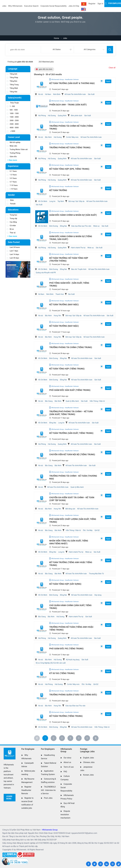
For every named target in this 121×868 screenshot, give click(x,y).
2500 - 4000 (13, 124)
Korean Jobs (88, 775)
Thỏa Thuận (13, 103)
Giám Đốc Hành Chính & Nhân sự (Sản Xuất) (73, 215)
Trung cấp (12, 218)
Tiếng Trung (13, 85)
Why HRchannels (15, 6)
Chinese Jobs (89, 762)
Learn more (9, 798)
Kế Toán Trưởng (58, 190)
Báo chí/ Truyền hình (79, 269)
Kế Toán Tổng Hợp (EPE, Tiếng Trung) (69, 169)
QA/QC (97, 530)
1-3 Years (12, 175)
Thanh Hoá (60, 294)
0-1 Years (12, 171)
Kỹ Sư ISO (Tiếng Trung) (62, 673)
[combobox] (57, 50)
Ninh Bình (57, 94)
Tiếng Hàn (12, 92)
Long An (52, 201)
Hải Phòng (42, 116)
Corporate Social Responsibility (53, 6)
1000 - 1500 (13, 113)
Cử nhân (11, 226)
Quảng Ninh (62, 116)
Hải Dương (52, 116)
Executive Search (31, 6)
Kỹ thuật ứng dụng (73, 660)
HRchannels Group (66, 750)
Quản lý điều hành (72, 401)
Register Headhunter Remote (26, 790)
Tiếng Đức (12, 81)
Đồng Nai (63, 226)
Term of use (69, 767)
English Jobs (89, 758)
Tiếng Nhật (12, 88)
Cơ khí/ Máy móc (72, 137)
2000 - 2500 (13, 121)
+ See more (12, 160)
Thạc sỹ (11, 233)
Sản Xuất (91, 94)
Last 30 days (13, 258)
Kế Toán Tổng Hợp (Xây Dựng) (65, 584)
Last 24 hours (13, 247)
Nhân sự (96, 226)
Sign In (100, 4)
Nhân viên (12, 146)
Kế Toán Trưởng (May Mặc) (64, 305)
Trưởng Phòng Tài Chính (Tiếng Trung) (71, 347)
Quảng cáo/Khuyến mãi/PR (46, 273)
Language (13, 69)
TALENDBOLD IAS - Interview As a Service (48, 790)
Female (11, 204)
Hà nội (41, 94)
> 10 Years (12, 189)
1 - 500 (11, 106)
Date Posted (14, 242)
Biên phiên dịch (77, 116)
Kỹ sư (10, 229)
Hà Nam (48, 94)
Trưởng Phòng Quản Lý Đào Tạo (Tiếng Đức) (73, 695)
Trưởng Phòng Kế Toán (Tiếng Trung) (70, 148)
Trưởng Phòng (14, 153)
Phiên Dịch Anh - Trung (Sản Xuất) (68, 105)
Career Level (14, 137)
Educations (13, 210)
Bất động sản (70, 509)
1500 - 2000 (13, 117)
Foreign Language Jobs (87, 750)
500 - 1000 (12, 110)
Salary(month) (15, 98)
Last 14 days (13, 254)
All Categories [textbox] (90, 49)
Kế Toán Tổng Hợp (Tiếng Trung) (67, 369)
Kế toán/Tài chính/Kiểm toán (75, 94)
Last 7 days (12, 251)
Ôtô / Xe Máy (88, 530)
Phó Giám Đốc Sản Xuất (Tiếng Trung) (70, 390)
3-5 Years (12, 178)
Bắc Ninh (48, 137)
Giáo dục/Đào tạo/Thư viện (81, 226)
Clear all (112, 68)
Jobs (4, 6)
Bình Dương (54, 226)
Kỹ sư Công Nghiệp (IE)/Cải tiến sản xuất (51, 663)
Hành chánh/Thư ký (78, 248)
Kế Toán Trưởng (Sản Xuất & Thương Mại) (72, 83)
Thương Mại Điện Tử (96, 574)
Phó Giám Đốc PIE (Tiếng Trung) (66, 649)
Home (56, 38)
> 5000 (11, 131)
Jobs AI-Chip (74, 6)
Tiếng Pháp (12, 78)
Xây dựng (98, 595)
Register (92, 4)
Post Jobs (48, 798)
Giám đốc (12, 157)
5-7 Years (12, 182)
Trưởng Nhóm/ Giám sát (17, 149)
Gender (11, 195)
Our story (67, 758)
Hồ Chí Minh (43, 201)
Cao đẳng (12, 222)
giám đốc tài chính (44, 69)
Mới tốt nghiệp (14, 142)
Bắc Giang (49, 401)
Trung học (12, 215)
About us (67, 762)
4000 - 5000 (13, 128)
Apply (108, 81)
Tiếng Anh (12, 74)
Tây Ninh (61, 201)
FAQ (65, 772)
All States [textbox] (57, 49)
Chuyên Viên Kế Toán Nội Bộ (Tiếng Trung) (72, 454)
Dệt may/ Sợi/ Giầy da (76, 201)
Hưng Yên (57, 316)
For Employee (28, 749)
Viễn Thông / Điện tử (97, 401)
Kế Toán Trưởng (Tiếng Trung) (66, 716)
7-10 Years (12, 185)
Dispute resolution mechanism (65, 814)
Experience (13, 166)
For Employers (48, 749)
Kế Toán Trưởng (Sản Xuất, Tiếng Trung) (71, 433)
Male (10, 200)
